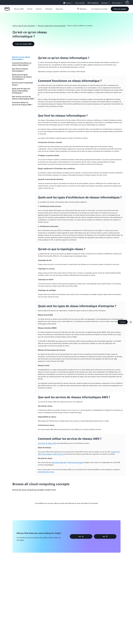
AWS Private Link (59, 454)
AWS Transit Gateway (45, 454)
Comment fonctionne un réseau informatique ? (22, 64)
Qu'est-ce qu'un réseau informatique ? (21, 58)
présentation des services (46, 472)
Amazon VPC (115, 452)
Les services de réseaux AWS (47, 443)
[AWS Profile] (127, 2)
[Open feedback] (131, 322)
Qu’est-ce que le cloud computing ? (24, 26)
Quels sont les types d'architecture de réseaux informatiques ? (22, 77)
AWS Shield (55, 462)
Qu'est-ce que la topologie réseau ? (22, 84)
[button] (19, 9)
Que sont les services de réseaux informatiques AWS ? (23, 98)
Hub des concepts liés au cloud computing (51, 26)
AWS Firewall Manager (76, 462)
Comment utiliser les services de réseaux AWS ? (22, 104)
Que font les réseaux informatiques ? (20, 70)
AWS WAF (63, 462)
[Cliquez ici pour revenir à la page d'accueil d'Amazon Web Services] (7, 10)
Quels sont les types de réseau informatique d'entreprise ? (21, 91)
